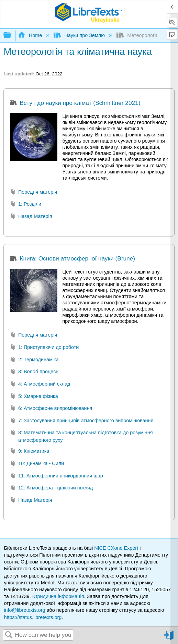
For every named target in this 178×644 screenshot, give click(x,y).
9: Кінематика (30, 452)
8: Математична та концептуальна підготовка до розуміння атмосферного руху (81, 436)
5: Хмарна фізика (34, 397)
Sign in (169, 638)
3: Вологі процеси (34, 372)
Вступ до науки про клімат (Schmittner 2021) (75, 104)
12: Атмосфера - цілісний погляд (51, 489)
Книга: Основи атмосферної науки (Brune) (73, 259)
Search (9, 635)
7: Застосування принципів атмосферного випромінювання (82, 421)
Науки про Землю (80, 35)
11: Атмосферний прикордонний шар (56, 477)
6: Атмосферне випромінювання (51, 409)
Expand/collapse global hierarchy (12, 35)
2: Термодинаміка (34, 360)
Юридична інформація (58, 596)
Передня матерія (34, 193)
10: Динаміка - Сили (37, 464)
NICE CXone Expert (117, 548)
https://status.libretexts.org (33, 617)
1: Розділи (26, 205)
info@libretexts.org (24, 610)
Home (31, 35)
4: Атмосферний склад (40, 385)
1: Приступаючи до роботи (44, 348)
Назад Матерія (31, 217)
